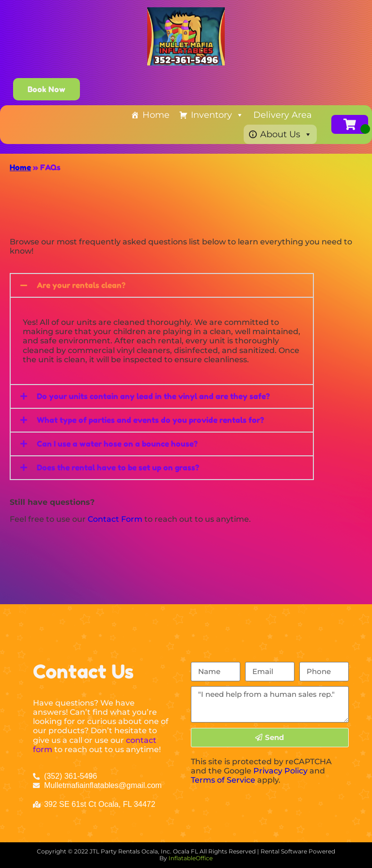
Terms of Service (223, 780)
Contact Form (115, 519)
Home (156, 115)
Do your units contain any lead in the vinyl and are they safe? (153, 396)
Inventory (217, 115)
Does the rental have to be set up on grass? (118, 467)
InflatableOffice (191, 858)
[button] (162, 285)
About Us (286, 134)
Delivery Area (283, 115)
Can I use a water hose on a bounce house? (117, 444)
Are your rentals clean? (81, 285)
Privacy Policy (280, 771)
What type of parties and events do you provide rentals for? (150, 420)
